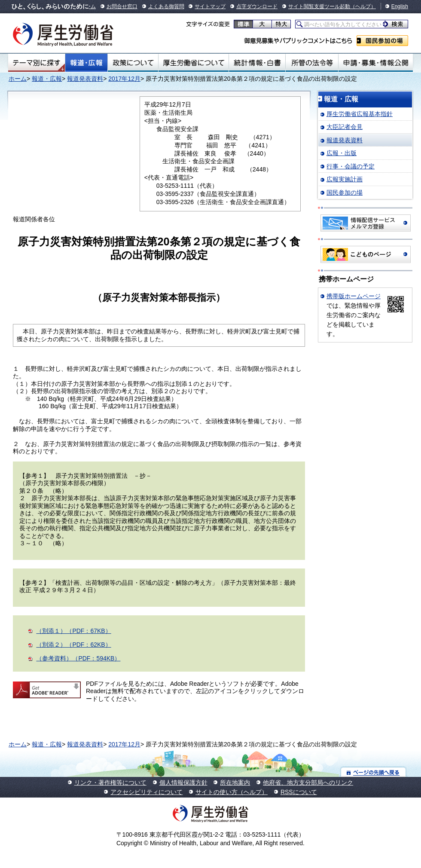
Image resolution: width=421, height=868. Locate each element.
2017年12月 (124, 79)
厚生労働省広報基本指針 (360, 114)
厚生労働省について (194, 63)
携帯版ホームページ (354, 296)
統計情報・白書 (257, 63)
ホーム (18, 79)
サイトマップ (210, 6)
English (400, 6)
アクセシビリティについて (146, 792)
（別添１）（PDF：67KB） (73, 631)
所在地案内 (235, 782)
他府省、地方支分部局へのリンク (308, 782)
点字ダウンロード (257, 6)
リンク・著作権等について (110, 782)
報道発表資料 (85, 79)
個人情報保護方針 (183, 782)
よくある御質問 (166, 6)
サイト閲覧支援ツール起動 (319, 6)
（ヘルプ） (363, 6)
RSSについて (299, 792)
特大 (281, 24)
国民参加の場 (382, 41)
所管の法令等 (312, 63)
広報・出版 (342, 153)
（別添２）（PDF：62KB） (73, 645)
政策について (133, 63)
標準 (243, 24)
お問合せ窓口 (122, 6)
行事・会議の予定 (351, 166)
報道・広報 (86, 63)
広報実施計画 (345, 179)
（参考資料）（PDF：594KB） (78, 658)
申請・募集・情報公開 (376, 63)
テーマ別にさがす (37, 63)
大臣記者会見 (345, 127)
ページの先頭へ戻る (374, 772)
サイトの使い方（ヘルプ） (232, 792)
